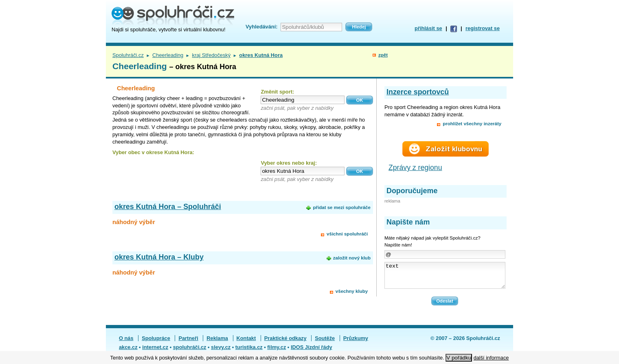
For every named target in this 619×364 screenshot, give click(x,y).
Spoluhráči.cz (128, 55)
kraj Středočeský (212, 55)
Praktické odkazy (285, 343)
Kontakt (246, 343)
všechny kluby (352, 291)
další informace (491, 358)
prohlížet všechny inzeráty (472, 124)
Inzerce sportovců (418, 92)
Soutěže (325, 343)
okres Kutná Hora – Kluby (159, 257)
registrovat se (483, 28)
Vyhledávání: (261, 27)
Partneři (188, 343)
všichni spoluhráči (347, 234)
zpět (383, 55)
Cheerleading (168, 55)
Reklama (217, 343)
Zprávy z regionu (415, 168)
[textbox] (303, 100)
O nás (126, 343)
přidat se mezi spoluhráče (341, 207)
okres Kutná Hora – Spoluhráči (168, 207)
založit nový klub (352, 258)
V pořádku (459, 358)
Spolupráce (156, 343)
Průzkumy (356, 343)
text (445, 278)
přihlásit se (428, 28)
